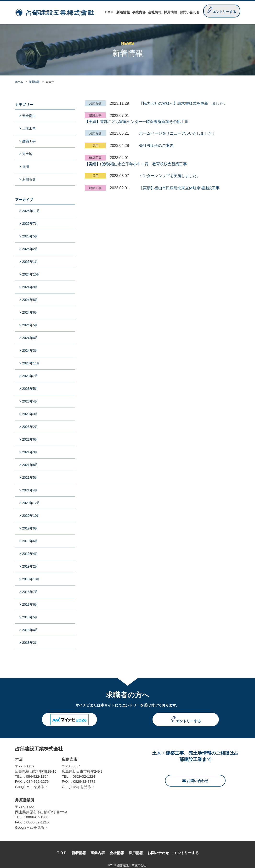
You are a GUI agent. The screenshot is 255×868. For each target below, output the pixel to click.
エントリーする (188, 721)
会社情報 (117, 853)
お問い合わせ (195, 781)
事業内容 (98, 853)
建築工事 (95, 115)
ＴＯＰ (62, 853)
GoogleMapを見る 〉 (32, 787)
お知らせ (95, 103)
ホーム (19, 82)
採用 (95, 146)
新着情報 (34, 82)
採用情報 (136, 853)
